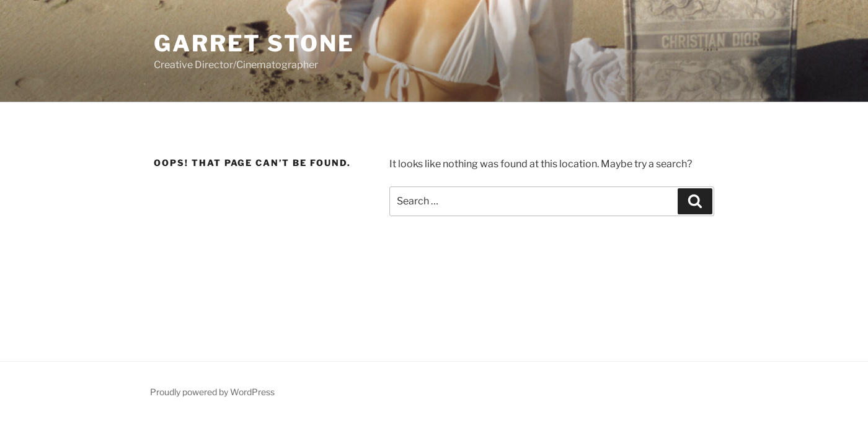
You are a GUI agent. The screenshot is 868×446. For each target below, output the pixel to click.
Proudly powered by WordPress (212, 392)
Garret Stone (254, 43)
